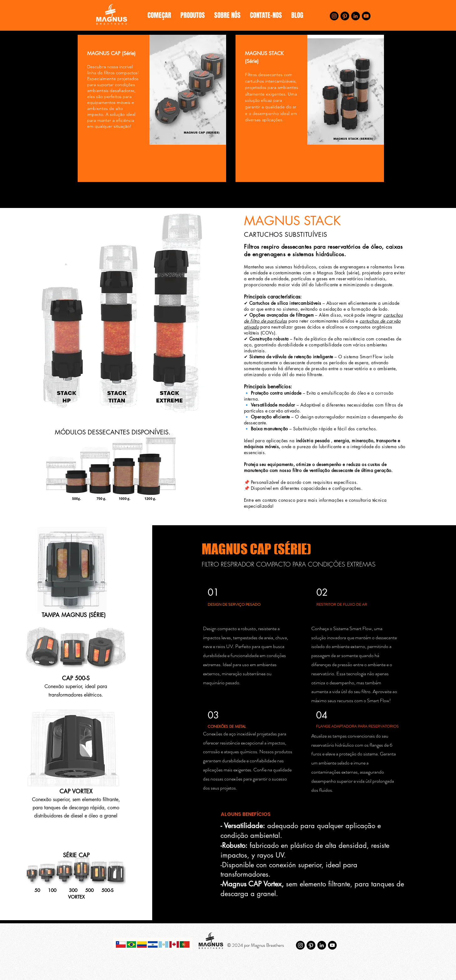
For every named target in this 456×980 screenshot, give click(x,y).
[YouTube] (366, 16)
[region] (152, 108)
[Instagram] (334, 16)
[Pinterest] (345, 16)
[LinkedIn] (355, 16)
